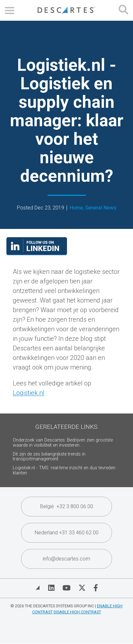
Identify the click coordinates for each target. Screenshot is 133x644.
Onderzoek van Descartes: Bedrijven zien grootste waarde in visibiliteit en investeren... (63, 443)
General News (101, 208)
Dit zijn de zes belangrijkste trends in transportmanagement (49, 457)
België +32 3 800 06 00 (67, 506)
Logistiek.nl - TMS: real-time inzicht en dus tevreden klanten (64, 470)
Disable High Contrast (77, 612)
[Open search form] (123, 10)
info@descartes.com (66, 559)
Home (76, 208)
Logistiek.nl (29, 393)
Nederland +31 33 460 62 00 (67, 533)
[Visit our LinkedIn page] (37, 253)
